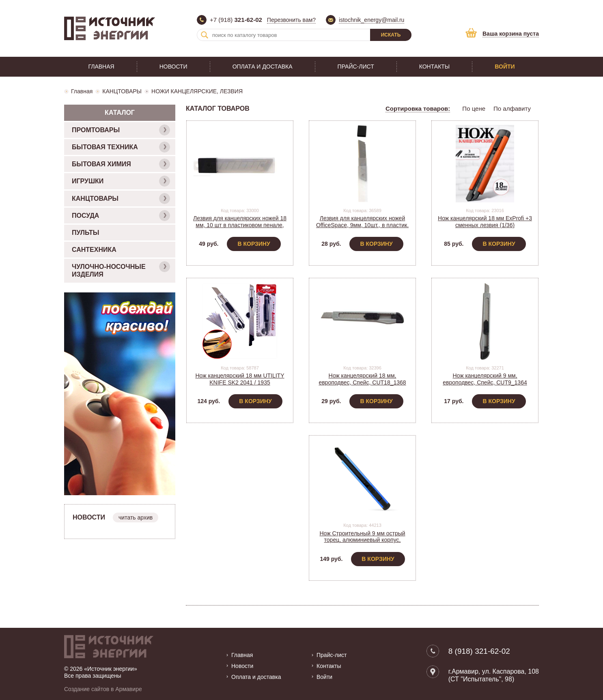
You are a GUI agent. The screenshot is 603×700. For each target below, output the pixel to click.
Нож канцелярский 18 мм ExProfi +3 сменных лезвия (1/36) (485, 222)
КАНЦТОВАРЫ (122, 91)
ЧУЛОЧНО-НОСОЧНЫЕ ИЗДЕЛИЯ (121, 269)
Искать (391, 35)
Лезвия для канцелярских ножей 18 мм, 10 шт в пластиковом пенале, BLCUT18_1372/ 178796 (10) (240, 225)
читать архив (136, 517)
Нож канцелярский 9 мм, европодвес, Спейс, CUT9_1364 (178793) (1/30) (485, 382)
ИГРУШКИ (121, 181)
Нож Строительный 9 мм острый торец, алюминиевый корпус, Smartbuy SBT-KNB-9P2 (362, 540)
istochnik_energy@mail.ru (371, 20)
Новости (173, 67)
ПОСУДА (121, 216)
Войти (505, 67)
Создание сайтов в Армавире (103, 689)
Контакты (435, 67)
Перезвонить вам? (291, 20)
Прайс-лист (356, 67)
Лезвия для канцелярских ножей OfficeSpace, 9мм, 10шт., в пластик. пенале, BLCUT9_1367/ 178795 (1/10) (362, 228)
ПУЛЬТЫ (85, 233)
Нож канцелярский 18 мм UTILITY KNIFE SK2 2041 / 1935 (240, 379)
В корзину (254, 244)
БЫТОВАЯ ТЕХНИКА (121, 147)
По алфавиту (512, 108)
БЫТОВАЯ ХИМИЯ (121, 164)
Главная (101, 67)
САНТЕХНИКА (94, 250)
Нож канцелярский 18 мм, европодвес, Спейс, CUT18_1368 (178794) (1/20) (362, 382)
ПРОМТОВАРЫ (121, 130)
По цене (474, 108)
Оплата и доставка (263, 67)
